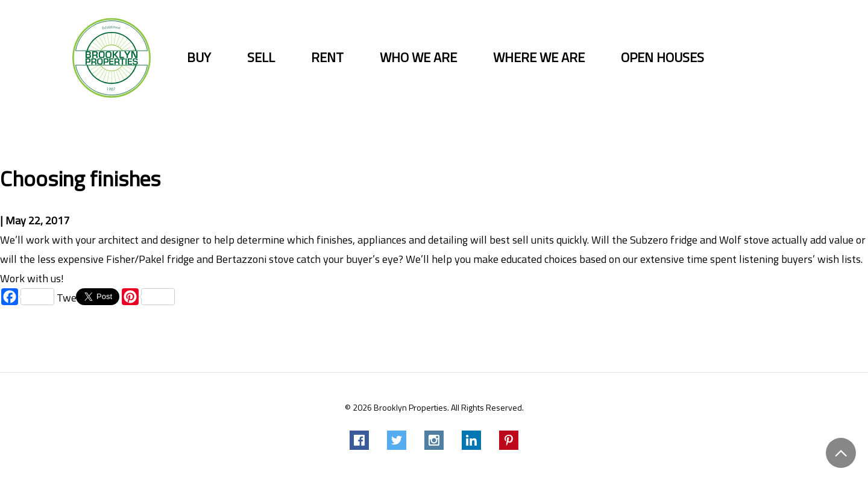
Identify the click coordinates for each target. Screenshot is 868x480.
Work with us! (32, 278)
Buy (199, 58)
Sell (261, 58)
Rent (327, 58)
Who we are (418, 58)
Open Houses (662, 58)
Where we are (539, 58)
